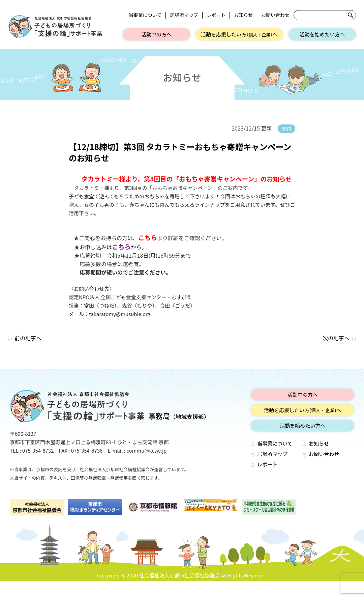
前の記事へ (28, 338)
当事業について (145, 15)
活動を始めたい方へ (322, 34)
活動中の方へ (156, 34)
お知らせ (243, 15)
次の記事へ (336, 338)
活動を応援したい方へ (239, 34)
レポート (216, 15)
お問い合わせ (275, 15)
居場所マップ (184, 15)
